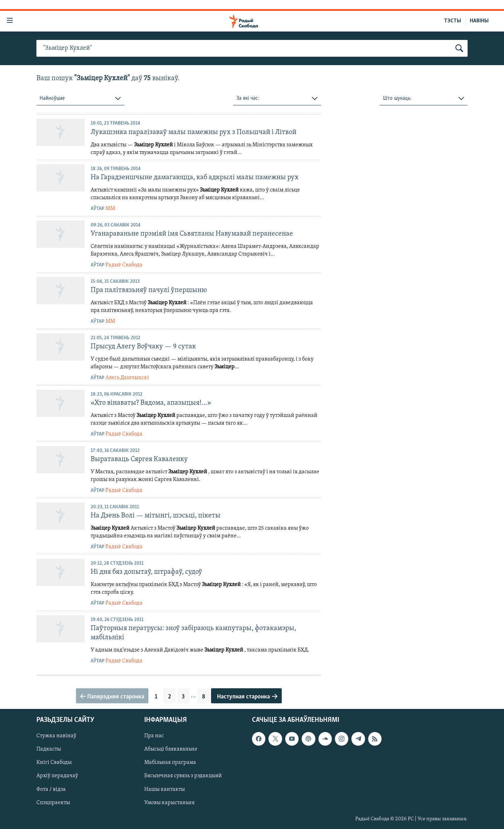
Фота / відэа (51, 789)
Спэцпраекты (53, 803)
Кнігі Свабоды (54, 762)
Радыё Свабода (124, 265)
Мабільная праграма (170, 762)
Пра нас (154, 736)
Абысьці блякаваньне (171, 749)
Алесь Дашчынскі (127, 378)
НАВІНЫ (479, 21)
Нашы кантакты (164, 789)
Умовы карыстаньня (169, 803)
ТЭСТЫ (453, 21)
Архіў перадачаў (57, 776)
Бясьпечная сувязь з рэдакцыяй (183, 776)
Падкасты (49, 749)
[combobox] (80, 99)
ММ (110, 209)
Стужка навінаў (56, 736)
